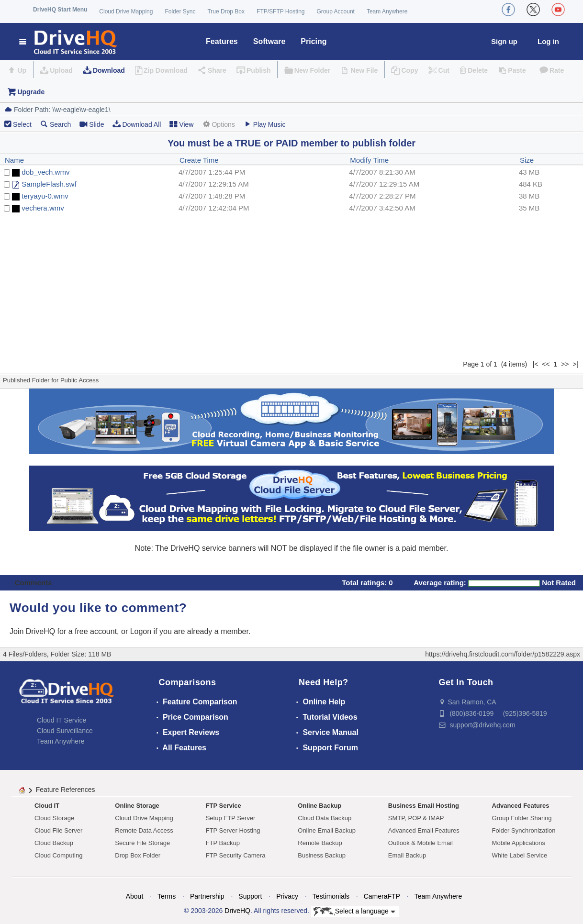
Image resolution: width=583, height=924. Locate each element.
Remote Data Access (144, 830)
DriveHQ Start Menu (60, 10)
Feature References (66, 790)
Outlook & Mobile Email (420, 843)
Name (14, 160)
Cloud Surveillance (65, 731)
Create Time (199, 160)
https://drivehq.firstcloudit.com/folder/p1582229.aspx (503, 654)
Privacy (287, 896)
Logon (141, 631)
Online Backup (320, 806)
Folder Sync (180, 11)
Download (109, 70)
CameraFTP (382, 896)
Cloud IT (47, 806)
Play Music (265, 124)
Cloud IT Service (62, 720)
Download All (137, 124)
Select (22, 124)
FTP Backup (223, 843)
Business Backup (322, 855)
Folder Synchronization (524, 830)
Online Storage (137, 806)
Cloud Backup (54, 843)
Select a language (354, 912)
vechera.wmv (43, 208)
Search (56, 124)
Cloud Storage (54, 818)
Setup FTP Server (231, 818)
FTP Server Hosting (233, 830)
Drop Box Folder (138, 855)
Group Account (336, 11)
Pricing (314, 41)
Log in (548, 41)
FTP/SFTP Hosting (280, 11)
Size (527, 160)
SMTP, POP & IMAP (416, 818)
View (181, 124)
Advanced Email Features (424, 830)
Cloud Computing (58, 855)
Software (269, 41)
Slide (92, 124)
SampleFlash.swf (49, 184)
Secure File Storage (142, 843)
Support (250, 896)
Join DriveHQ (34, 631)
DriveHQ (237, 911)
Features (222, 41)
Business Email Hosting (424, 806)
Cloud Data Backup (325, 818)
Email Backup (407, 855)
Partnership (207, 896)
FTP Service (224, 806)
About (135, 896)
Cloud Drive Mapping (126, 11)
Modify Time (369, 160)
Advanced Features (521, 806)
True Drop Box (226, 11)
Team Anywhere (387, 11)
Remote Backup (320, 843)
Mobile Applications (519, 843)
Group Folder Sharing (522, 818)
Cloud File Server (58, 830)
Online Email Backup (327, 830)
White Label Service (520, 855)
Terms (167, 896)
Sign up (504, 41)
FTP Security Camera (236, 855)
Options (218, 124)
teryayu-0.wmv (45, 196)
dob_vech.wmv (45, 172)
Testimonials (331, 896)
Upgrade (31, 92)
